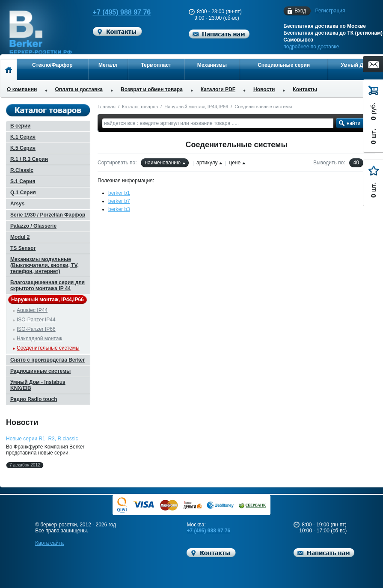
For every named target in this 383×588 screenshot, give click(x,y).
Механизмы (212, 65)
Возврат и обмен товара (152, 89)
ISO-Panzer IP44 (36, 320)
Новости (264, 89)
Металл (108, 65)
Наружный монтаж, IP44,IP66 (196, 107)
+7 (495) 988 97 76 (116, 12)
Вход (300, 11)
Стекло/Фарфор (52, 65)
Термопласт (156, 65)
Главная (107, 107)
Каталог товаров (140, 107)
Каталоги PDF (218, 89)
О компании (22, 89)
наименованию (163, 163)
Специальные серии (284, 65)
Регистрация (330, 11)
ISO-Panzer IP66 (36, 329)
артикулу (207, 163)
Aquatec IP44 (32, 310)
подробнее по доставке (311, 47)
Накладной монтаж (39, 339)
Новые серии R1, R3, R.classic (42, 439)
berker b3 (119, 209)
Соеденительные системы (48, 348)
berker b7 (119, 201)
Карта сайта (49, 543)
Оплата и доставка (79, 89)
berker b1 (119, 193)
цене (235, 163)
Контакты (305, 89)
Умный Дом (355, 65)
